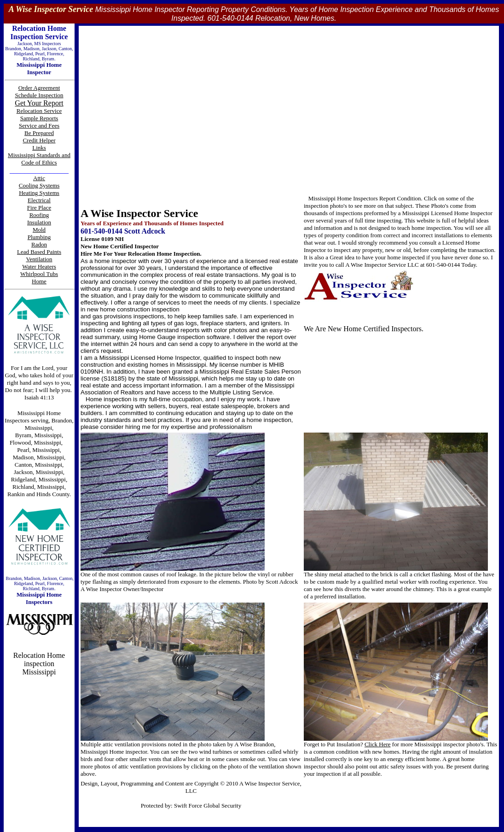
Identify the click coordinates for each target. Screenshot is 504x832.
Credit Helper (39, 140)
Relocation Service (39, 111)
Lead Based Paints (39, 252)
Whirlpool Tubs (39, 274)
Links (39, 148)
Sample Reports (39, 118)
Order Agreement (39, 88)
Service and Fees (39, 126)
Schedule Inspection (39, 95)
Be (29, 133)
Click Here (378, 744)
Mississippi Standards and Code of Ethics (39, 159)
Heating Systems (39, 193)
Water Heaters (39, 267)
